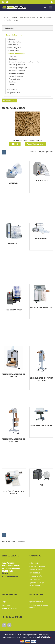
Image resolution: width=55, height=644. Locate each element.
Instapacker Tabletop (41, 307)
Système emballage (37, 582)
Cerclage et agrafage (14, 48)
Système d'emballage (44, 17)
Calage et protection (14, 42)
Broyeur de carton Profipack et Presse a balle (24, 62)
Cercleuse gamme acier (17, 65)
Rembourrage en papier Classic (14, 375)
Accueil (6, 17)
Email (15, 144)
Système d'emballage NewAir (14, 492)
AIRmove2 (14, 183)
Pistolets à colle (14, 79)
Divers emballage (36, 586)
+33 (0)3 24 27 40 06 (35, 144)
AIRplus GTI (14, 244)
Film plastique (12, 90)
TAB (41, 485)
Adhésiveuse (13, 56)
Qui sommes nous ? (37, 602)
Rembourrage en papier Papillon (14, 440)
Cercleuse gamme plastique (18, 68)
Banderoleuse (14, 59)
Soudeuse (12, 82)
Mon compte (7, 605)
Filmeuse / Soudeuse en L (17, 70)
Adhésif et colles (13, 45)
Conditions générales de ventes (39, 606)
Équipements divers (14, 93)
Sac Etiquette (35, 579)
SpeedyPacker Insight (41, 425)
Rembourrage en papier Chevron (41, 379)
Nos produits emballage (27, 17)
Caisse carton (12, 39)
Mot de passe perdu (10, 608)
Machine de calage (12, 20)
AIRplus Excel (41, 181)
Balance (12, 85)
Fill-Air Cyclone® (14, 310)
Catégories (9, 28)
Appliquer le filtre (9, 101)
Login (4, 602)
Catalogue (14, 17)
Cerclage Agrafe (36, 576)
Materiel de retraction (16, 76)
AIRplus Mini (41, 238)
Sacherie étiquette (13, 50)
